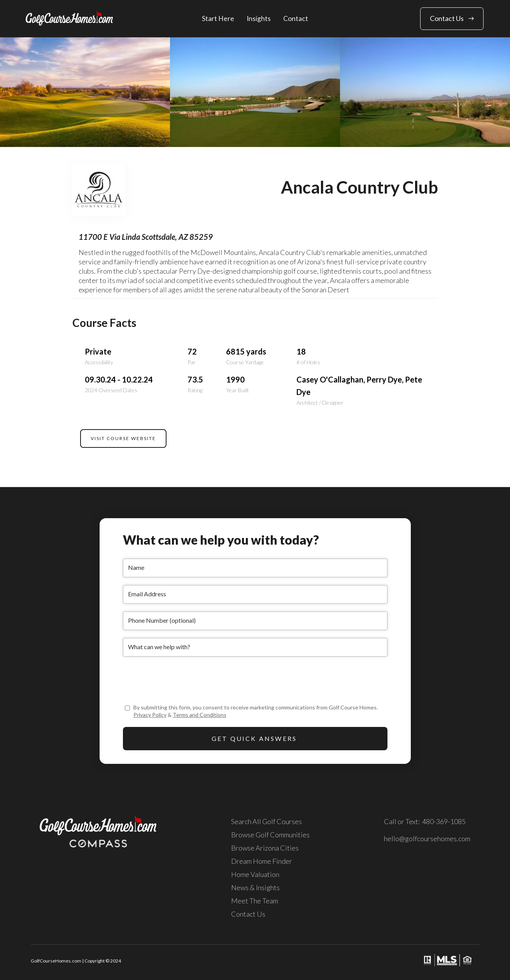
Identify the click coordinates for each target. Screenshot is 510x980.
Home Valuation (255, 874)
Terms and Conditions (200, 715)
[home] (69, 18)
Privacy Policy (150, 715)
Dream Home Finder (262, 861)
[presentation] (182, 680)
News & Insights (255, 887)
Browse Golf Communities (270, 835)
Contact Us (248, 914)
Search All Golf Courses (266, 821)
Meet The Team (255, 901)
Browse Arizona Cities (265, 848)
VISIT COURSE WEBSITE (123, 438)
